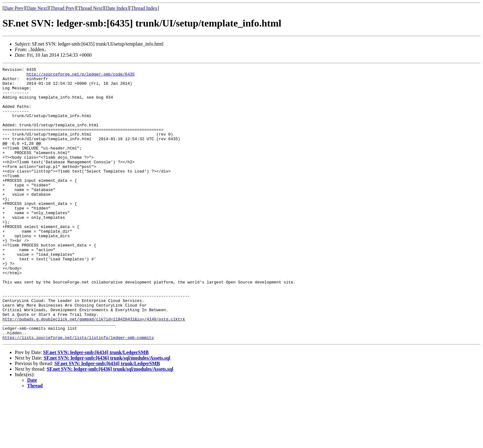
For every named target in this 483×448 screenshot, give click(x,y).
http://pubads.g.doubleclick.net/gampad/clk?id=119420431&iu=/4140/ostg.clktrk (94, 370)
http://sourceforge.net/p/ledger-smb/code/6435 (81, 76)
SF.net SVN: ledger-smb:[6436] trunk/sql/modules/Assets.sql (107, 412)
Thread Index (144, 8)
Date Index (117, 8)
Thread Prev (62, 8)
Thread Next (90, 8)
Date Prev (14, 8)
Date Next (37, 8)
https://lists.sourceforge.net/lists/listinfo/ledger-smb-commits (78, 392)
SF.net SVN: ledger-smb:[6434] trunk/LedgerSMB (96, 407)
